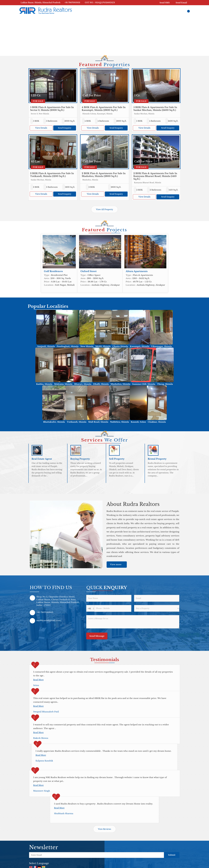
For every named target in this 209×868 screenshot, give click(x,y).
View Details (41, 128)
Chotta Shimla (120, 346)
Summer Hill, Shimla (144, 384)
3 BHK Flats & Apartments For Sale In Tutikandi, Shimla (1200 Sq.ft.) (52, 175)
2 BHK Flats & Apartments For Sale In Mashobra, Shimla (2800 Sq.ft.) (104, 175)
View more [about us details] (116, 564)
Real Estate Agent (42, 459)
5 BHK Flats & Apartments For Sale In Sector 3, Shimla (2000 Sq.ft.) (52, 109)
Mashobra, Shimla (120, 384)
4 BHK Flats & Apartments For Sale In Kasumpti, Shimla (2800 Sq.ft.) (104, 109)
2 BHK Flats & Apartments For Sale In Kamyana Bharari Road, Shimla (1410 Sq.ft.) (155, 176)
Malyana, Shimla (63, 384)
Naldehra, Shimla (120, 422)
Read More (38, 680)
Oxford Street (88, 271)
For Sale (38, 101)
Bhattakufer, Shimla (54, 422)
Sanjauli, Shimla (46, 346)
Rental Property (157, 459)
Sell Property (117, 459)
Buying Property (80, 459)
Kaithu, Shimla (44, 384)
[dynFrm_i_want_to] (157, 608)
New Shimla (87, 346)
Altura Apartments (137, 271)
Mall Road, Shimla (98, 422)
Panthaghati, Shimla (68, 346)
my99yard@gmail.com (48, 620)
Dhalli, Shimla (101, 384)
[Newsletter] (97, 855)
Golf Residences (53, 271)
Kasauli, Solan (138, 422)
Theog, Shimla (165, 384)
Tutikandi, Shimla (77, 422)
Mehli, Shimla (103, 346)
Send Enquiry (65, 128)
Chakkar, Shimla (157, 422)
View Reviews (104, 829)
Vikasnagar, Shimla (161, 346)
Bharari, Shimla (83, 384)
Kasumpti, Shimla (139, 346)
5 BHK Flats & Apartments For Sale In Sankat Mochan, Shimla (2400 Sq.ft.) (155, 109)
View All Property (104, 209)
